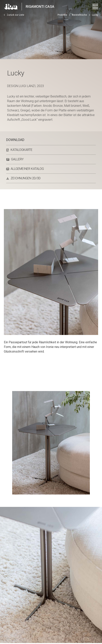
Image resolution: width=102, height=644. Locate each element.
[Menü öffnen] (95, 6)
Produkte (62, 15)
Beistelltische (79, 15)
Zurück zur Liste (14, 15)
